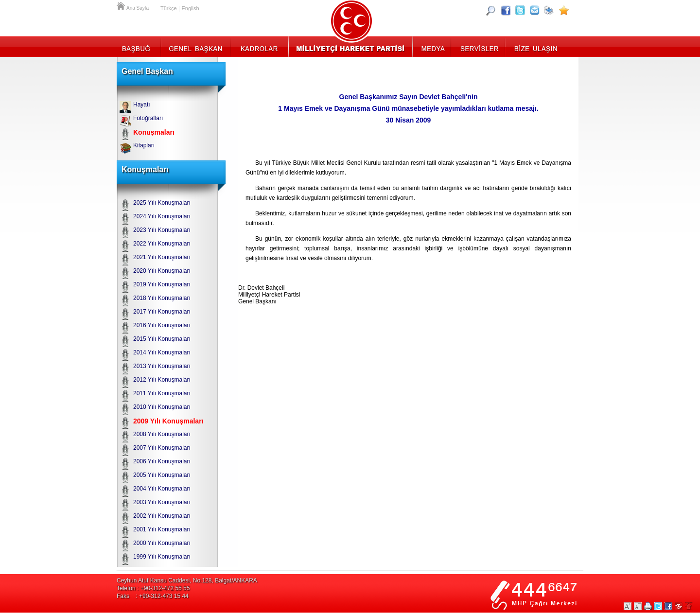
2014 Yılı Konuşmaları (162, 352)
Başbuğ (139, 46)
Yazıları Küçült (638, 606)
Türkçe (169, 8)
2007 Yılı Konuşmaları (162, 448)
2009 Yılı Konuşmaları (168, 421)
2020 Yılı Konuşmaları (162, 271)
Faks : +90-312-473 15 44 (153, 596)
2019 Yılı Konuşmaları (162, 284)
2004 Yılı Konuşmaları (162, 489)
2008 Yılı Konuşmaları (162, 434)
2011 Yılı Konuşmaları (162, 393)
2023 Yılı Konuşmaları (162, 230)
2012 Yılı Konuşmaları (162, 380)
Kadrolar (259, 46)
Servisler (479, 46)
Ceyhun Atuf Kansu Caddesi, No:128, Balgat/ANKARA (187, 580)
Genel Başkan (196, 46)
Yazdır (648, 606)
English (190, 8)
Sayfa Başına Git (689, 606)
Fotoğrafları (148, 118)
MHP (350, 46)
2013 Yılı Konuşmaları (162, 366)
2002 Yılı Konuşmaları (162, 516)
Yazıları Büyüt (628, 606)
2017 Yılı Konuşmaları (162, 312)
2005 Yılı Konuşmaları (162, 475)
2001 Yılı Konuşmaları (162, 529)
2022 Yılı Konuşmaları (162, 244)
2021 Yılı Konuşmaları (162, 257)
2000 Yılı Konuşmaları (162, 543)
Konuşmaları (154, 132)
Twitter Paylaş (658, 606)
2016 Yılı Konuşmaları (162, 325)
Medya (432, 46)
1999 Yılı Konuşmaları (162, 557)
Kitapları (144, 145)
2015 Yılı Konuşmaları (162, 339)
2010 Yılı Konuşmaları (162, 407)
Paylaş (679, 606)
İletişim (535, 46)
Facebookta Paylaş (668, 606)
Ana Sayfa (122, 5)
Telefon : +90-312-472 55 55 (153, 588)
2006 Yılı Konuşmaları (162, 461)
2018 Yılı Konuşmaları (162, 298)
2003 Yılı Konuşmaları (162, 502)
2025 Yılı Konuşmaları (162, 203)
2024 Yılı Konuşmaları (162, 216)
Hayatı (142, 105)
